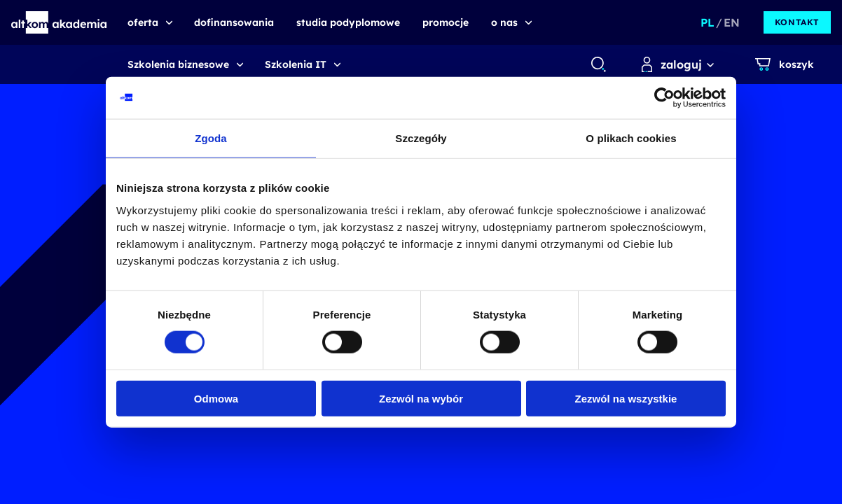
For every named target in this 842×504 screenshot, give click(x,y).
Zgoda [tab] (211, 138)
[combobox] (598, 64)
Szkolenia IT (296, 64)
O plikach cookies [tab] (631, 138)
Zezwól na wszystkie (626, 398)
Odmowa (216, 398)
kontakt (797, 22)
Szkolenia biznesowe (178, 64)
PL (708, 22)
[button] (59, 22)
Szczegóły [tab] (421, 138)
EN (732, 22)
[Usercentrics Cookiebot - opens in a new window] (664, 98)
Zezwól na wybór (421, 398)
